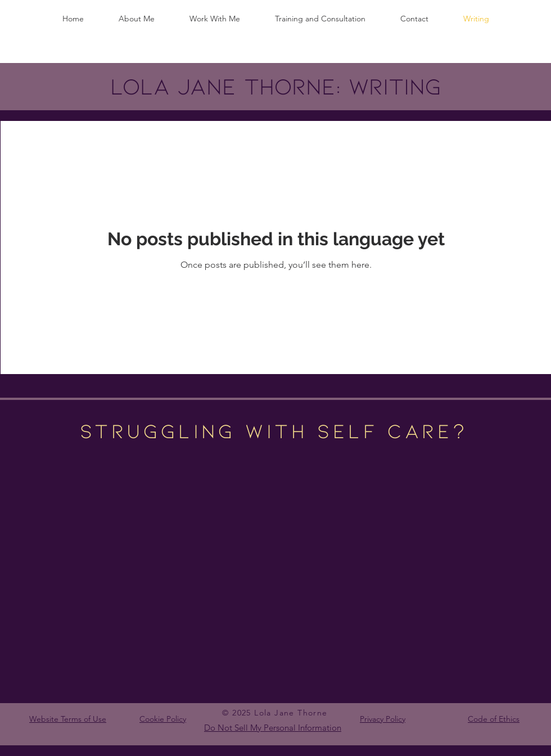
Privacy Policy (383, 719)
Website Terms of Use (68, 719)
